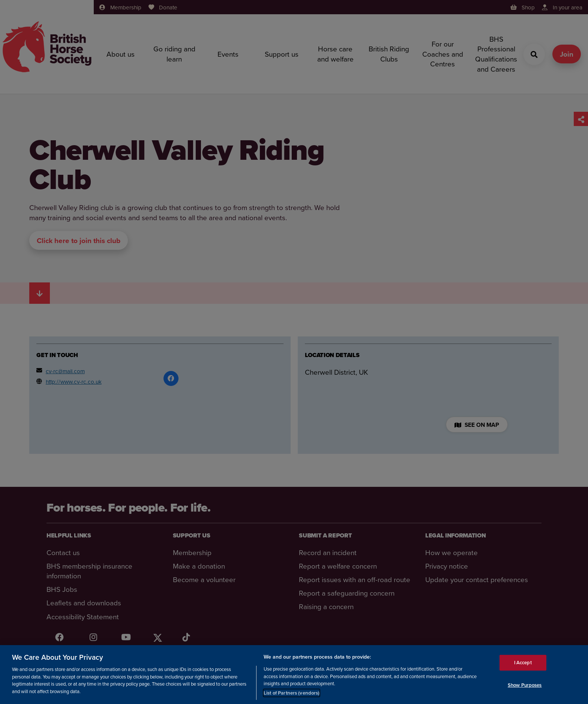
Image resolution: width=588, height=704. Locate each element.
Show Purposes (525, 686)
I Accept (523, 664)
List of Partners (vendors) (292, 694)
